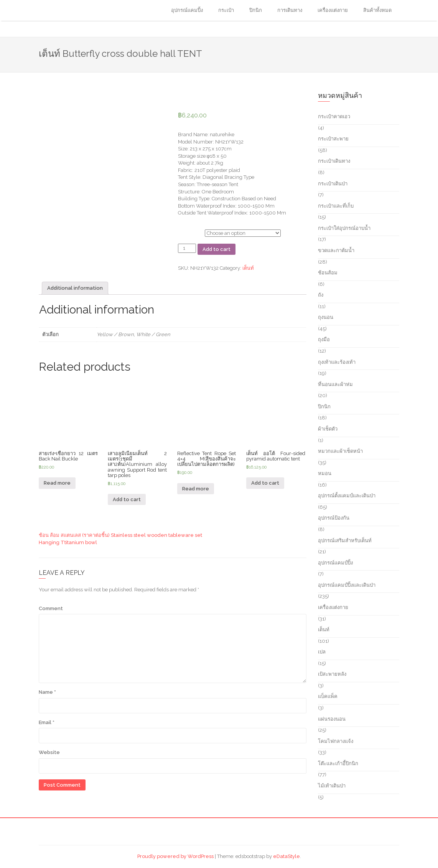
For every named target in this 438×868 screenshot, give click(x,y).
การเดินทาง (290, 10)
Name (47, 692)
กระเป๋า (226, 10)
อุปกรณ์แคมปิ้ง (187, 10)
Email (47, 722)
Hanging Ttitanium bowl (68, 542)
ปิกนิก (256, 10)
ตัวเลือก (186, 232)
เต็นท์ (248, 268)
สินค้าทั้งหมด (377, 10)
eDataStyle (287, 856)
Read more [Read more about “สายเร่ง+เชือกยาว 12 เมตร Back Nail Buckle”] (57, 483)
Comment (51, 608)
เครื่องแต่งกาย (333, 10)
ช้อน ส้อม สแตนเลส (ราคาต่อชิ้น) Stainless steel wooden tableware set (120, 535)
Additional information (75, 288)
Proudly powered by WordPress (175, 856)
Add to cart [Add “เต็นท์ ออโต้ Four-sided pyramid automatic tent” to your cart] (265, 483)
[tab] (75, 288)
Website (49, 752)
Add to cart (217, 249)
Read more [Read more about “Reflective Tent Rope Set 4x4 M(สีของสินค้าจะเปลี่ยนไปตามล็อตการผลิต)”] (196, 489)
